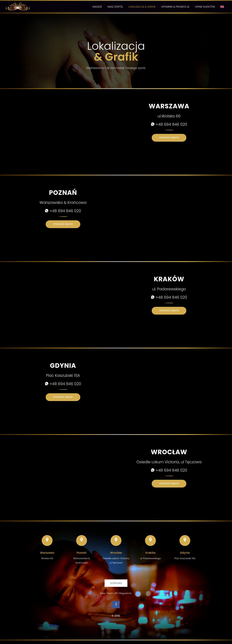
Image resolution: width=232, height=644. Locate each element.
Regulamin (126, 593)
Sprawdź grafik (169, 138)
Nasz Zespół (115, 7)
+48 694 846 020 (169, 124)
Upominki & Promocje (175, 7)
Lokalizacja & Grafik (142, 7)
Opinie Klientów (205, 7)
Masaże (97, 7)
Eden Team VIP (109, 593)
